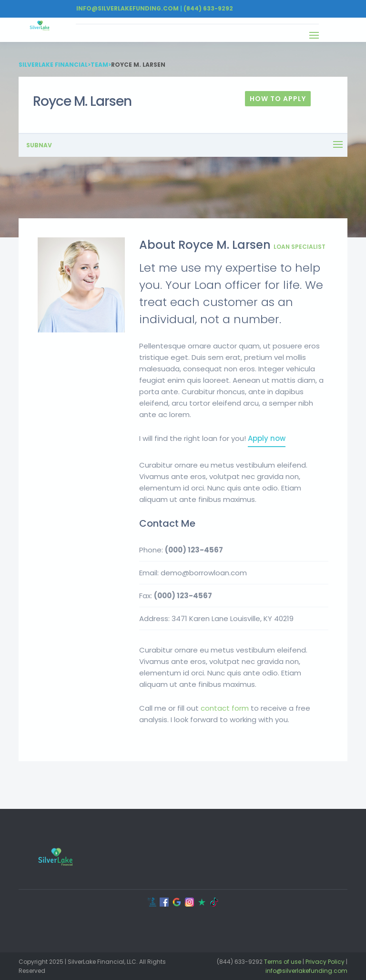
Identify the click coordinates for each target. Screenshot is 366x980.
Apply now (267, 438)
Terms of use (283, 962)
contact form (225, 708)
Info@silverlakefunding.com (127, 8)
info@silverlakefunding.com (306, 971)
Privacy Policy (325, 962)
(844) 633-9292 (208, 8)
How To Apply (278, 99)
